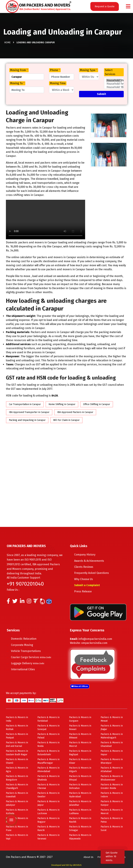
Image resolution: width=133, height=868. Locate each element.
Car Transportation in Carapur (25, 404)
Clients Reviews (84, 567)
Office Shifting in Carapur (97, 404)
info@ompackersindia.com (95, 639)
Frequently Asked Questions (92, 573)
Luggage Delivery (28, 663)
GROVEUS (77, 865)
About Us (88, 857)
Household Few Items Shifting (114, 84)
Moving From (19, 70)
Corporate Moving (22, 645)
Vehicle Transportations (26, 651)
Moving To (17, 83)
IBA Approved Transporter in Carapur (29, 412)
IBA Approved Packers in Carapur (75, 412)
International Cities (23, 669)
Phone (55, 70)
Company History (85, 555)
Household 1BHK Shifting (114, 87)
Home (7, 42)
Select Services (110, 72)
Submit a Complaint (87, 585)
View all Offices (80, 686)
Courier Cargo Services (31, 657)
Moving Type (89, 70)
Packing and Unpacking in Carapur (27, 420)
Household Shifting (114, 80)
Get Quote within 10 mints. (112, 856)
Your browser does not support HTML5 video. (46, 220)
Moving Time (58, 83)
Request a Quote (105, 6)
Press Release (83, 591)
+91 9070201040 (25, 584)
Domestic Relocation (24, 639)
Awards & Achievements (89, 561)
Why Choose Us (84, 579)
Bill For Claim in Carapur (66, 420)
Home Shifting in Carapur (62, 404)
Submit (101, 94)
